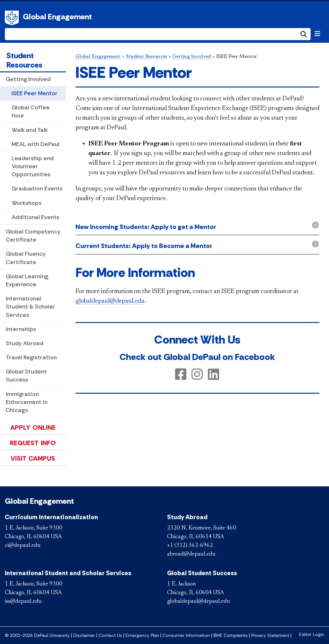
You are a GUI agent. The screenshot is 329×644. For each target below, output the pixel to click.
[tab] (197, 227)
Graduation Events (37, 189)
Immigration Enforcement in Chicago (27, 402)
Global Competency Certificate (33, 236)
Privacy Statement (270, 635)
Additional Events (36, 217)
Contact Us (110, 635)
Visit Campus (33, 458)
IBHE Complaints (231, 635)
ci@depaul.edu (23, 546)
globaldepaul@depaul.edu (199, 602)
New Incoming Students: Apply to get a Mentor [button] (146, 227)
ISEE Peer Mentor (35, 93)
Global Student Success (26, 376)
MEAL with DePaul (36, 144)
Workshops (27, 203)
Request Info (33, 443)
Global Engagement (57, 17)
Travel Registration (31, 357)
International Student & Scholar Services (31, 307)
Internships (21, 329)
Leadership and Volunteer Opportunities (33, 166)
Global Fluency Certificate (26, 258)
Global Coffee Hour (31, 111)
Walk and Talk (30, 130)
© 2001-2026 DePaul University (37, 635)
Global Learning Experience (27, 280)
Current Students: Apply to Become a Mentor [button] (144, 246)
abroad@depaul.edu (191, 554)
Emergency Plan (142, 635)
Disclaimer (84, 635)
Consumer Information (186, 635)
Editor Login (312, 635)
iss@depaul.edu (23, 602)
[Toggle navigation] (317, 34)
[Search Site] (158, 34)
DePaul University (13, 18)
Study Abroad (25, 343)
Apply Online (33, 428)
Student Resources (24, 60)
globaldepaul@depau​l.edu (110, 301)
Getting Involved (28, 79)
